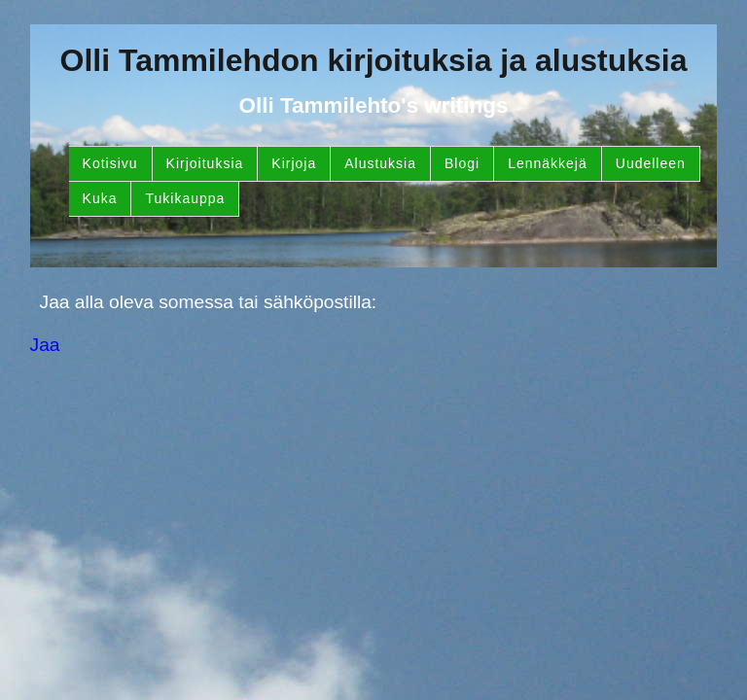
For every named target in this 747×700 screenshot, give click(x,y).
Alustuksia (380, 163)
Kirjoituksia (205, 163)
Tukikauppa (185, 198)
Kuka (100, 198)
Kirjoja (294, 163)
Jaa (45, 345)
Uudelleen (651, 163)
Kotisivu (110, 163)
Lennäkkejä (548, 163)
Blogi (462, 163)
